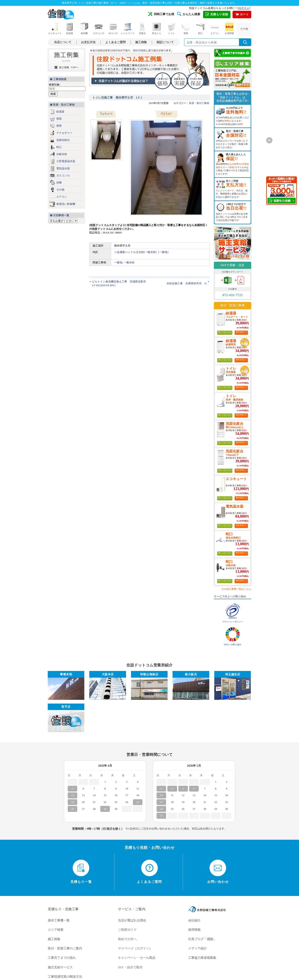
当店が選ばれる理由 (132, 920)
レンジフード (128, 29)
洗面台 (142, 29)
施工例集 (141, 42)
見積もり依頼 (217, 15)
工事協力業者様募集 (202, 958)
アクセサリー (64, 133)
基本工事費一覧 (59, 920)
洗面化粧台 (63, 140)
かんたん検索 (189, 14)
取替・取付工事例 (199, 103)
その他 (244, 29)
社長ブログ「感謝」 (202, 939)
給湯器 (70, 29)
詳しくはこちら (225, 332)
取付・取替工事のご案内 (65, 948)
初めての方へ (127, 939)
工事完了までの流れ (62, 958)
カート (242, 15)
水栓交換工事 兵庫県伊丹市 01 (187, 283)
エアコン (215, 29)
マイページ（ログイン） (135, 948)
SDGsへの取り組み (233, 645)
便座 (186, 29)
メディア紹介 (197, 948)
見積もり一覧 (81, 872)
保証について (165, 42)
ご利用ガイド (127, 930)
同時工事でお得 (161, 14)
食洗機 (84, 29)
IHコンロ (113, 29)
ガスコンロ (99, 29)
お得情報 (229, 29)
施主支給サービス (60, 967)
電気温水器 (63, 168)
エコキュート (55, 29)
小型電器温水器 (66, 161)
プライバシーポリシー (233, 622)
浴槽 (59, 183)
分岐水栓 (62, 154)
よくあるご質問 (115, 42)
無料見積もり (241, 332)
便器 (59, 119)
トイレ (171, 29)
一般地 (118, 262)
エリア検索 (56, 930)
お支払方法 (88, 42)
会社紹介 (194, 920)
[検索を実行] (245, 42)
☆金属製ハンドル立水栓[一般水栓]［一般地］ (142, 252)
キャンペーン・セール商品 (137, 958)
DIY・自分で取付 (130, 967)
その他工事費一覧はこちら (236, 589)
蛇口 (200, 29)
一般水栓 (129, 262)
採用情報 (194, 930)
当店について (63, 42)
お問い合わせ (218, 872)
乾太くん (157, 29)
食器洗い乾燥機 (66, 204)
